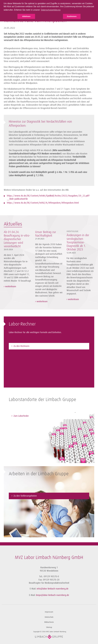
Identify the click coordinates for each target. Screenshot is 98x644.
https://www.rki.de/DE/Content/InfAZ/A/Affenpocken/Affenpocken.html (43, 203)
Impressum (49, 612)
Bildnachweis (49, 622)
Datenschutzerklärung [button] (51, 10)
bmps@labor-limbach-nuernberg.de (52, 595)
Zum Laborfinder (21, 416)
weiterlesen (10, 286)
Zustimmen (72, 16)
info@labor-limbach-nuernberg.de (53, 589)
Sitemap (49, 627)
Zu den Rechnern (21, 346)
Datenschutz (49, 617)
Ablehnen (26, 16)
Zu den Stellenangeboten (25, 496)
